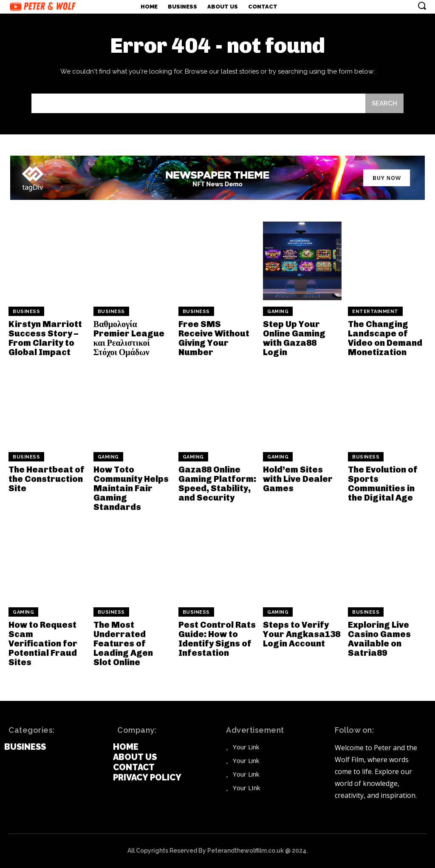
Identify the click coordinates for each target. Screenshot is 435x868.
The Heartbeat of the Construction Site (47, 479)
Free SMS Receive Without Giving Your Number (214, 338)
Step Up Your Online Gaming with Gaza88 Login (294, 338)
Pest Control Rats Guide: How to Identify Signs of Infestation (217, 639)
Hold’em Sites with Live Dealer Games (298, 479)
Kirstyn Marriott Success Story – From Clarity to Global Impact (45, 338)
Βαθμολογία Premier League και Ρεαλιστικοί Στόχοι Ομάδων (129, 338)
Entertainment (375, 312)
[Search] (384, 103)
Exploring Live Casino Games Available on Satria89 (379, 639)
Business (26, 312)
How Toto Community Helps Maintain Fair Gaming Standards (131, 488)
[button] (422, 6)
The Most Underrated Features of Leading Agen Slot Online (123, 643)
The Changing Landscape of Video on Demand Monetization (385, 338)
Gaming (278, 312)
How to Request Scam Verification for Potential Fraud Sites (43, 643)
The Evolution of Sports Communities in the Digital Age (383, 484)
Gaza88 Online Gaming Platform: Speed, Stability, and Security (217, 484)
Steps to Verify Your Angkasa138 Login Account (302, 634)
